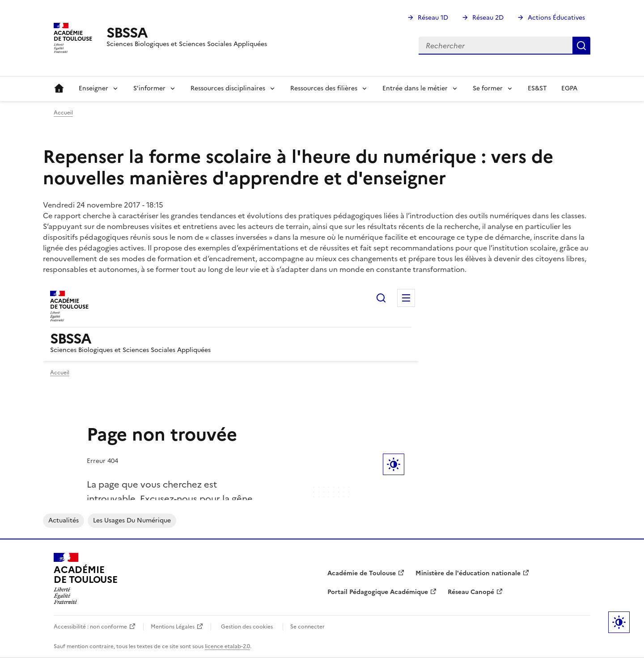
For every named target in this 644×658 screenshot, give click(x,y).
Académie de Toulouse (362, 573)
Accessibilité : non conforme (90, 627)
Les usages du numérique (132, 520)
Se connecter (307, 627)
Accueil (59, 89)
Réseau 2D (488, 18)
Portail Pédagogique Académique (378, 592)
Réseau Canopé (471, 592)
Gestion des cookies (247, 627)
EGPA (569, 88)
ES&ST (537, 88)
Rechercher (581, 46)
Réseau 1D (433, 18)
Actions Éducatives (556, 18)
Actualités (64, 520)
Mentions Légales (173, 627)
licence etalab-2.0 (227, 646)
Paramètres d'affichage (619, 622)
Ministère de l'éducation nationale (468, 573)
